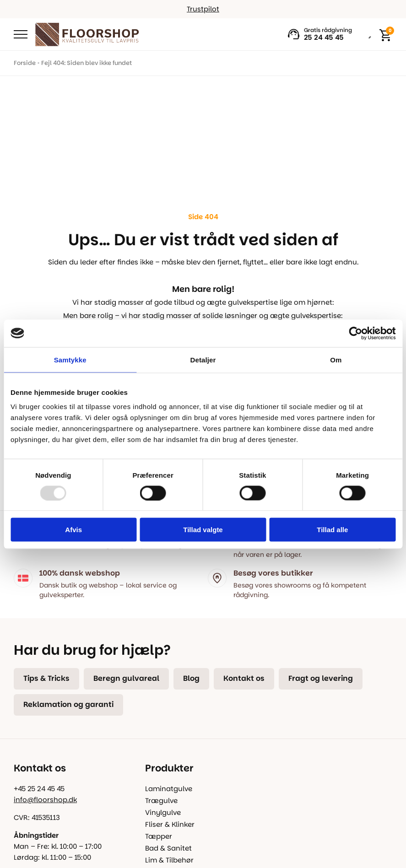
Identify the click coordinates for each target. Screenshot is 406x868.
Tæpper (159, 836)
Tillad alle (332, 530)
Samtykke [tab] (70, 359)
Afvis (73, 530)
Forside (25, 63)
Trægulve (161, 801)
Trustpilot (203, 9)
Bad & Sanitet (168, 848)
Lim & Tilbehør (169, 860)
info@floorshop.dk (45, 800)
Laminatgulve (169, 789)
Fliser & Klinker (170, 824)
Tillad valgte (203, 530)
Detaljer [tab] (203, 359)
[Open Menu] (21, 34)
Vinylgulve (163, 812)
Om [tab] (336, 359)
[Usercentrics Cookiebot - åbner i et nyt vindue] (355, 333)
